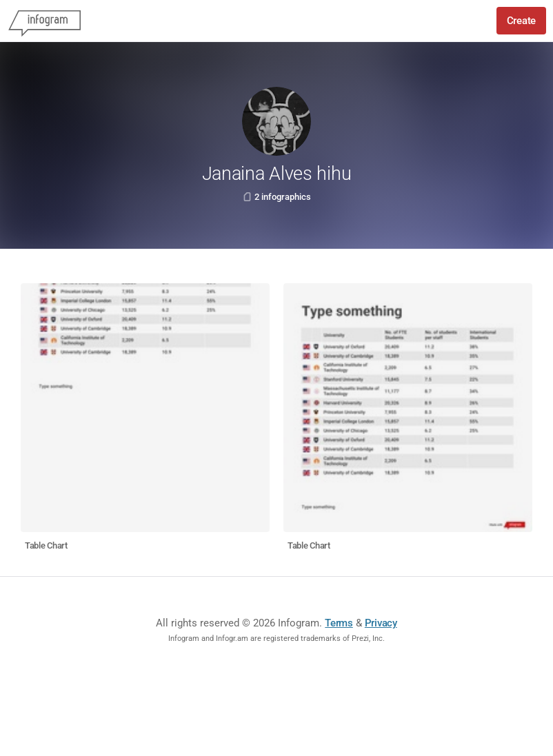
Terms (339, 623)
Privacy (381, 623)
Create (521, 21)
